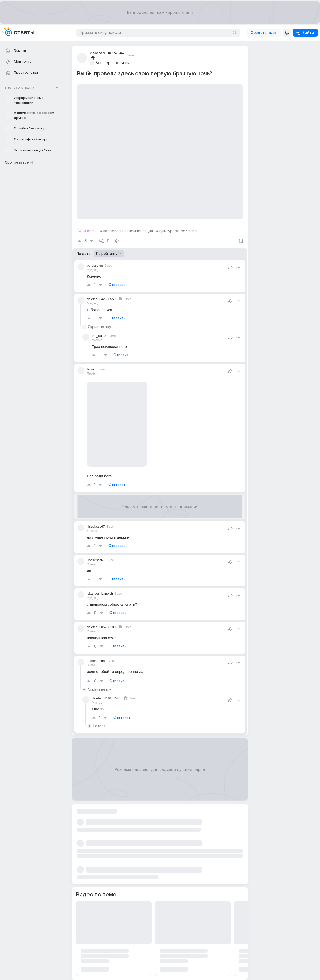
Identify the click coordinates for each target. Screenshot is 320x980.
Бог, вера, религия (113, 63)
